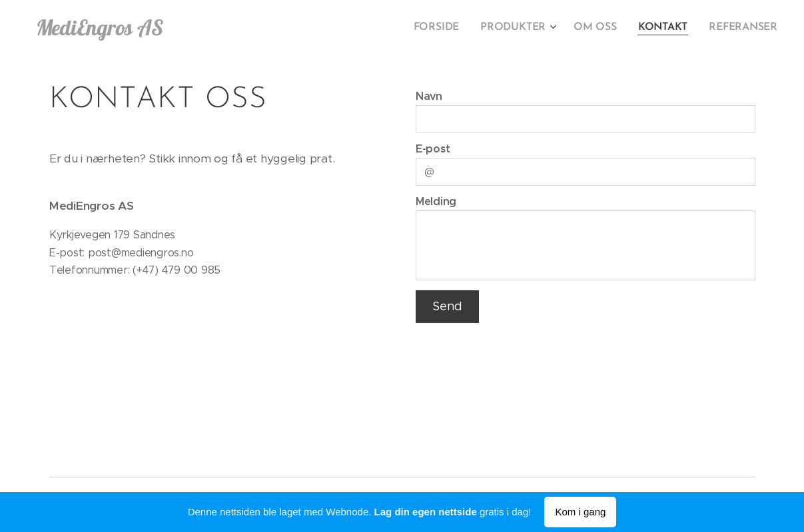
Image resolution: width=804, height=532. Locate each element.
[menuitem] (449, 27)
